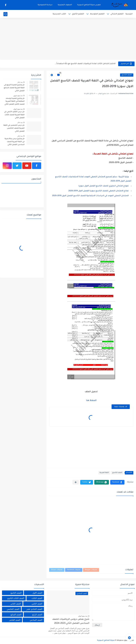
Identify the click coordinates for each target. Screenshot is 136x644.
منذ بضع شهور (18, 96)
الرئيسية (129, 14)
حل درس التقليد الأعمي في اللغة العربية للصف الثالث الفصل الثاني (14, 115)
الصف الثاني (16, 604)
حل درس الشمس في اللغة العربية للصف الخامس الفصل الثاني (14, 128)
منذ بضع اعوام (18, 109)
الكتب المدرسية (59, 14)
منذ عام (20, 82)
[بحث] (5, 14)
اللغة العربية (104, 473)
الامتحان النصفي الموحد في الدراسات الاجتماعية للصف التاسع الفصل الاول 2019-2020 (90, 196)
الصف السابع (16, 615)
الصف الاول (37, 593)
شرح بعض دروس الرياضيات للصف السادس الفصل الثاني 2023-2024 (71, 621)
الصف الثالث (37, 598)
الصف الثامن (37, 604)
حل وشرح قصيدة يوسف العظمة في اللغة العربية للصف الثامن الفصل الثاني (15, 101)
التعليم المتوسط (97, 14)
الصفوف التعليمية (65, 5)
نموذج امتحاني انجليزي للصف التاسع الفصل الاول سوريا (104, 186)
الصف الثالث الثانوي (16, 598)
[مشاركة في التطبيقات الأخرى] (76, 482)
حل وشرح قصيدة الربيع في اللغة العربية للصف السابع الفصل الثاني (14, 88)
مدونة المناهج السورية (106, 640)
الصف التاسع (127, 75)
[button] (117, 482)
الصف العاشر (15, 620)
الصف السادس (36, 620)
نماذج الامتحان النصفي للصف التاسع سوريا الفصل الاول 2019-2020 (99, 191)
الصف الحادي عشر (34, 609)
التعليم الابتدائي (117, 14)
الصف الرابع (37, 615)
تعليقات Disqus (57, 570)
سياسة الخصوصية (45, 5)
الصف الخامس (13, 609)
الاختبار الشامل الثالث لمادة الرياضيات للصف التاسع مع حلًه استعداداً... (85, 64)
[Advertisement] (68, 39)
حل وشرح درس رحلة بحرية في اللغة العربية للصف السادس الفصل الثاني (15, 142)
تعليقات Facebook (74, 570)
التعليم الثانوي (78, 14)
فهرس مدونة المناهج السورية (89, 5)
